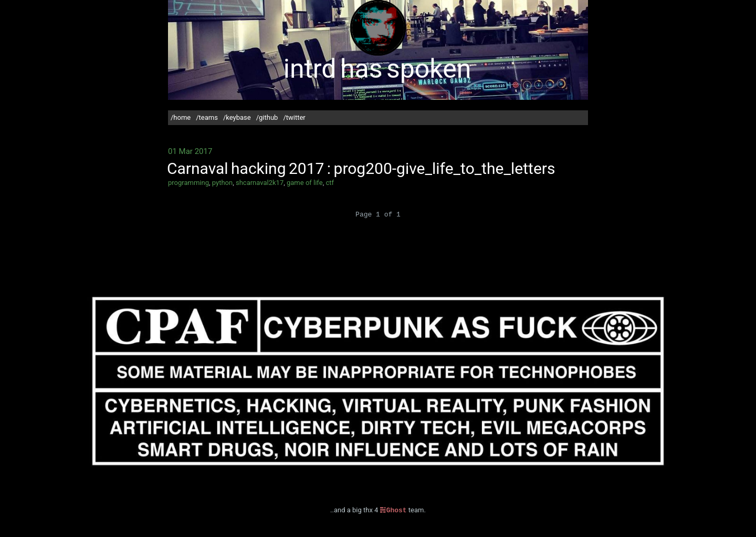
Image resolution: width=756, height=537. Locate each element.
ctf (330, 183)
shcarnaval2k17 (260, 183)
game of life (305, 183)
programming (188, 183)
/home (181, 117)
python (222, 183)
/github (267, 117)
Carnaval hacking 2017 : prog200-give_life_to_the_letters (361, 168)
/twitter (294, 117)
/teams (207, 117)
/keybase (237, 117)
